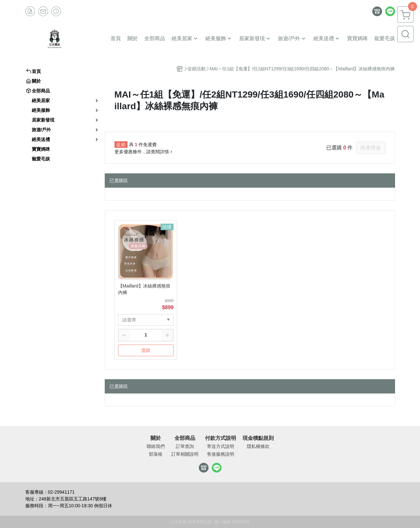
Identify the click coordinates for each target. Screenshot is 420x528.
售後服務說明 (221, 454)
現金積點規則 (258, 438)
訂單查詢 (185, 446)
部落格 (156, 454)
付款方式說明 (221, 438)
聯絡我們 (156, 446)
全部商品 (185, 438)
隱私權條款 (258, 446)
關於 (156, 438)
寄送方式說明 (221, 446)
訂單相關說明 (185, 454)
